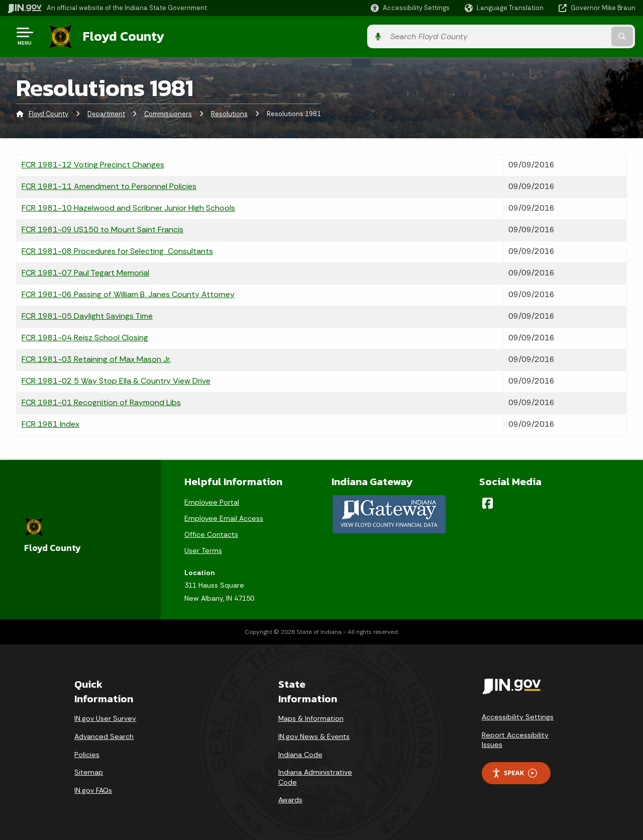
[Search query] (564, 36)
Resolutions (229, 113)
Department (106, 113)
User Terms (203, 549)
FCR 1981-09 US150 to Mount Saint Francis (102, 228)
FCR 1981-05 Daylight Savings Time (87, 314)
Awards (290, 799)
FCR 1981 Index (50, 423)
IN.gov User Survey (105, 717)
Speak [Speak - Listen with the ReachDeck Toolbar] (514, 772)
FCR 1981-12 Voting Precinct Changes (93, 163)
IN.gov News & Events (314, 735)
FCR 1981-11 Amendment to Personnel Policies (109, 185)
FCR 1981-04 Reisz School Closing (85, 336)
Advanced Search (104, 735)
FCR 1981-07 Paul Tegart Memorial (85, 271)
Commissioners (168, 113)
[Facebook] (488, 502)
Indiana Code (300, 753)
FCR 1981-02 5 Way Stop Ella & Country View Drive (116, 379)
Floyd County (122, 36)
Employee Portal (212, 501)
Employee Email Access (224, 517)
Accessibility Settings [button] (518, 715)
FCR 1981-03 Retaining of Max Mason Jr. (96, 358)
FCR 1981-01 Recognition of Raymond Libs (101, 401)
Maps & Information (311, 717)
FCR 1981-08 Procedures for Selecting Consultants (117, 250)
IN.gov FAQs (93, 789)
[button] (410, 8)
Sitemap (89, 771)
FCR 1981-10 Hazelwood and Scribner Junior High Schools (128, 206)
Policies (87, 753)
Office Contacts (211, 533)
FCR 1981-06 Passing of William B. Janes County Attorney (128, 293)
